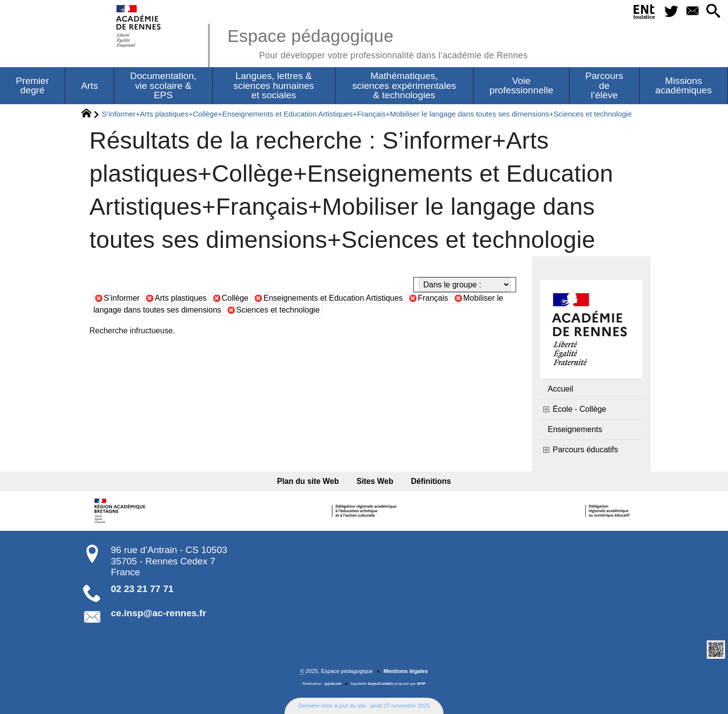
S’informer (122, 298)
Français (433, 298)
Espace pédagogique (377, 42)
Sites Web (375, 481)
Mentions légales (405, 671)
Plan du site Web (308, 481)
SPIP (421, 684)
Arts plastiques (181, 298)
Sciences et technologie (278, 310)
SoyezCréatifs (380, 684)
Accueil (561, 389)
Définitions (431, 481)
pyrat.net (333, 684)
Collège (235, 298)
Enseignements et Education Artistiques (333, 298)
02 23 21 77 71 (142, 589)
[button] (713, 12)
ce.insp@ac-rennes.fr (159, 613)
